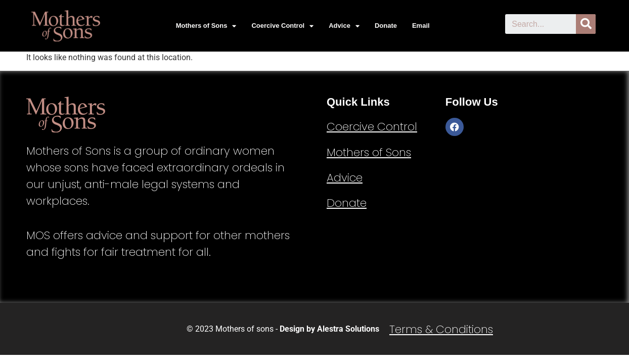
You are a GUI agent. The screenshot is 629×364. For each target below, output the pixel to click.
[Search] (586, 24)
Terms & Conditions (441, 329)
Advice (344, 26)
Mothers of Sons (206, 26)
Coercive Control (282, 26)
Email (421, 26)
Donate (386, 26)
